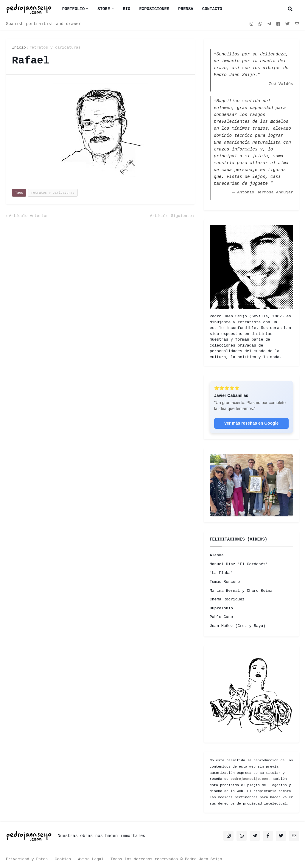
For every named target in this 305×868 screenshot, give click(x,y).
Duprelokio (221, 608)
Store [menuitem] (104, 9)
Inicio (19, 48)
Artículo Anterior (29, 216)
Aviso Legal (91, 859)
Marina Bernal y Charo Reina (241, 591)
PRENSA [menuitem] (186, 9)
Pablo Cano (221, 617)
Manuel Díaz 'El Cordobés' (239, 564)
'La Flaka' (221, 573)
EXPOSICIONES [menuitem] (154, 9)
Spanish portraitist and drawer (43, 24)
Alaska (217, 555)
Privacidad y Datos (27, 859)
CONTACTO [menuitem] (212, 9)
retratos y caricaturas (55, 48)
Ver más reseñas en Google (252, 423)
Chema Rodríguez (227, 599)
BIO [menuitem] (126, 9)
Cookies (63, 859)
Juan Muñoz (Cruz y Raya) (238, 626)
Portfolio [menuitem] (74, 9)
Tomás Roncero (225, 582)
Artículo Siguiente (171, 216)
